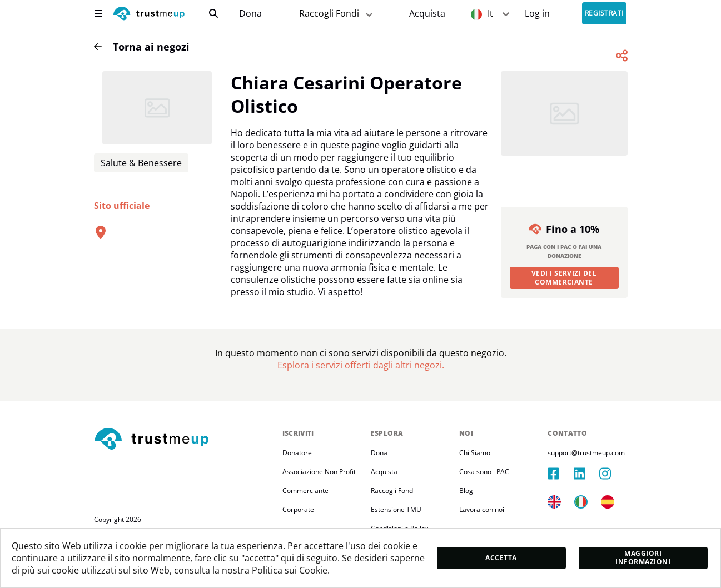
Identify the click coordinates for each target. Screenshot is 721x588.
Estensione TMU (396, 509)
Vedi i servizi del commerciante (564, 278)
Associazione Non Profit (319, 472)
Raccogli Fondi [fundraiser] (337, 14)
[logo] (149, 15)
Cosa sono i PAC (484, 472)
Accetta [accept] (501, 558)
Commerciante (305, 490)
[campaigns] (250, 14)
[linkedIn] (586, 474)
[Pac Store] (427, 14)
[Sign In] (537, 14)
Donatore (297, 453)
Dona (250, 14)
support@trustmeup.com (586, 453)
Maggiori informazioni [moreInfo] (643, 557)
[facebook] (560, 474)
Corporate (298, 509)
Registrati (604, 14)
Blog (466, 490)
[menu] (98, 13)
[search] (213, 13)
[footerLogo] (184, 440)
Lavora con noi (482, 509)
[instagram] (612, 474)
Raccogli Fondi (393, 490)
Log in (537, 14)
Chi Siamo (475, 453)
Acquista (427, 14)
